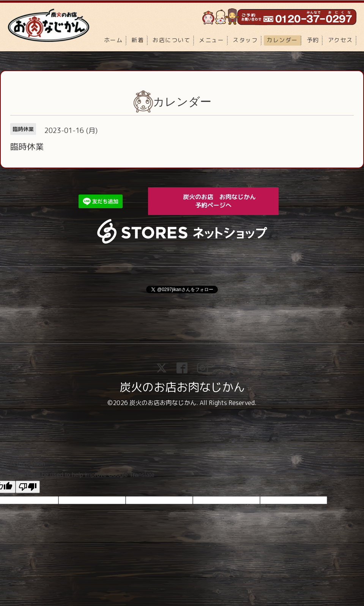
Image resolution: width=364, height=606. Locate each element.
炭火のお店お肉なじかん (182, 387)
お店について (171, 40)
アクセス (340, 40)
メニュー (211, 40)
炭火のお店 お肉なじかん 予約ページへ (225, 201)
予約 (313, 40)
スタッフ (245, 40)
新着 (138, 40)
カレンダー (282, 40)
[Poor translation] (28, 487)
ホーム (113, 40)
